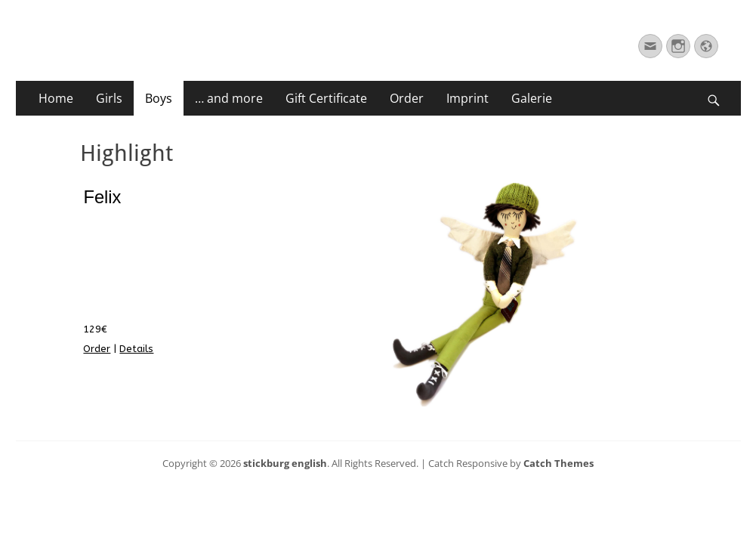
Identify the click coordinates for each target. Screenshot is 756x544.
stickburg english (285, 463)
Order (407, 98)
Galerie (532, 98)
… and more (229, 98)
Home (56, 98)
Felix (102, 197)
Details (136, 349)
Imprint (467, 98)
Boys (159, 98)
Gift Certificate (326, 98)
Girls (109, 98)
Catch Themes (559, 463)
